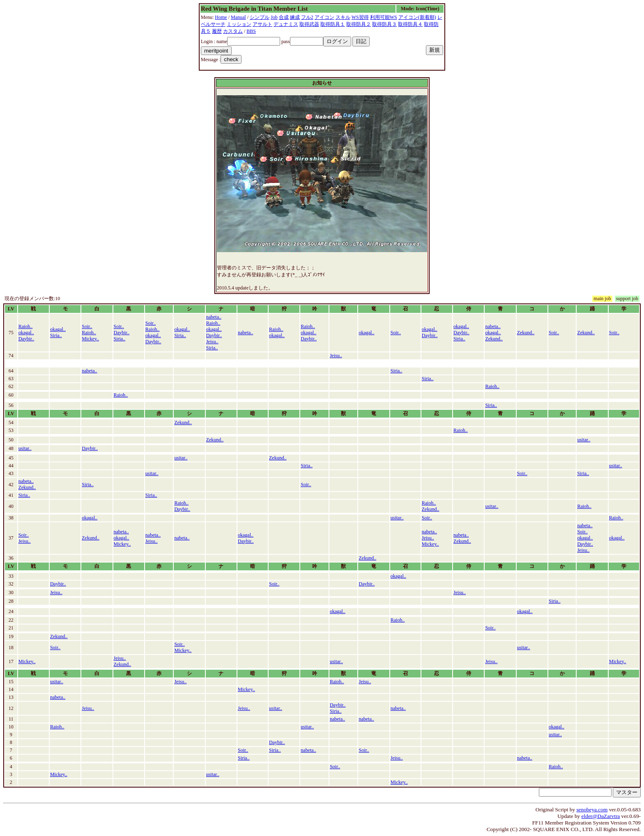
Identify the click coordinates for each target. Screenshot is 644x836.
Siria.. (56, 335)
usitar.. (584, 440)
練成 (295, 17)
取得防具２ (359, 24)
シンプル (260, 17)
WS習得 (360, 17)
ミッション (239, 24)
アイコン (324, 17)
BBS (251, 31)
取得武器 (309, 24)
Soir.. (87, 326)
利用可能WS (384, 17)
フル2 (307, 17)
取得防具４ (410, 24)
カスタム (233, 31)
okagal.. (26, 333)
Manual (238, 17)
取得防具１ (333, 24)
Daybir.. (26, 339)
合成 (284, 17)
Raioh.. (26, 326)
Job (274, 17)
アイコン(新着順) (417, 17)
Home (221, 17)
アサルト (262, 24)
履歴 (217, 31)
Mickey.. (90, 339)
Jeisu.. (212, 342)
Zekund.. (494, 339)
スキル (343, 17)
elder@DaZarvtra (601, 816)
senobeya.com (592, 810)
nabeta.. (214, 317)
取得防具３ (384, 24)
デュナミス (286, 24)
